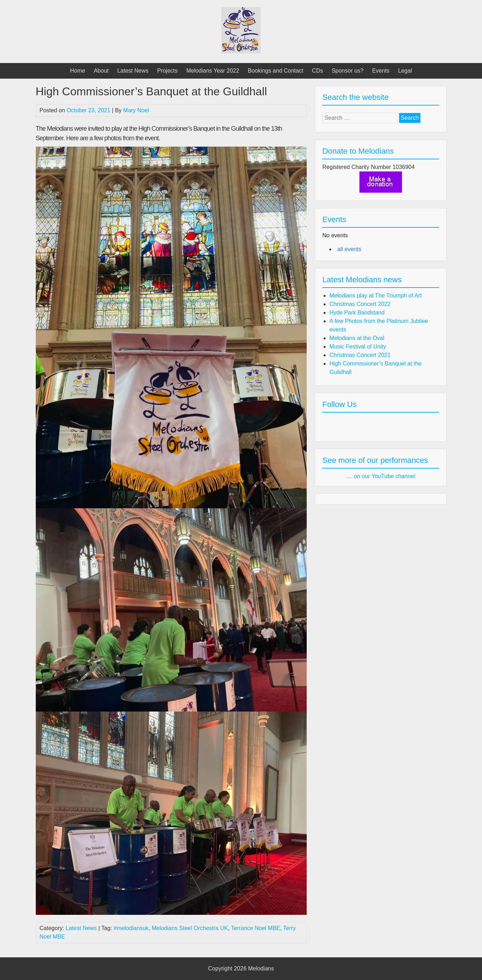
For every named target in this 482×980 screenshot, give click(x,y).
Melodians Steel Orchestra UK (190, 928)
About (101, 71)
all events (349, 249)
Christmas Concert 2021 (360, 355)
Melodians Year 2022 (213, 71)
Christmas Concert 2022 (360, 304)
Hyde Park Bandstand (357, 313)
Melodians (261, 968)
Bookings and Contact (276, 71)
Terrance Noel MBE (256, 928)
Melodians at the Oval (357, 338)
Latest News (133, 71)
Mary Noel (136, 110)
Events (381, 71)
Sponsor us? (347, 71)
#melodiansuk (131, 928)
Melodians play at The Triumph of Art (375, 296)
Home (78, 71)
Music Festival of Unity (358, 347)
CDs (317, 71)
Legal (405, 71)
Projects (168, 71)
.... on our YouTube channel (381, 476)
